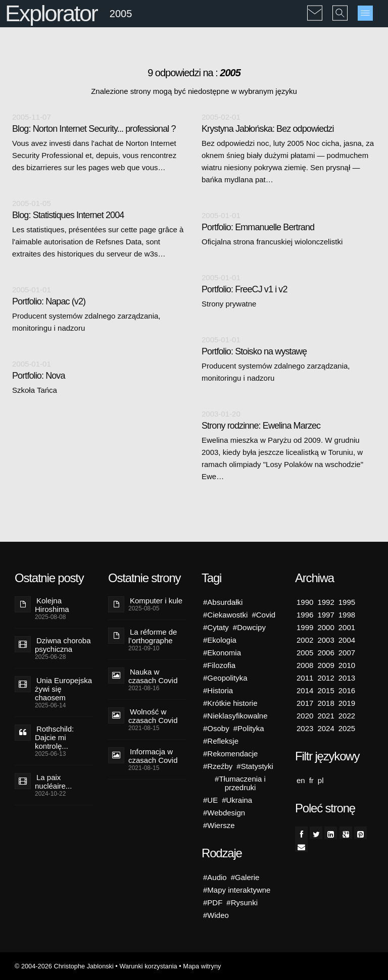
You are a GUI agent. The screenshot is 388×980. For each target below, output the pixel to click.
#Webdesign (224, 813)
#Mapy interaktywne (237, 890)
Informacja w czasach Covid (153, 756)
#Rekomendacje (230, 754)
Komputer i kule (156, 601)
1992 (326, 602)
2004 (347, 640)
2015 (326, 690)
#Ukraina (237, 800)
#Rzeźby (218, 766)
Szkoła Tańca (35, 390)
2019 (347, 703)
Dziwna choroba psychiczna (63, 645)
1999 (305, 627)
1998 (347, 615)
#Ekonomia (222, 653)
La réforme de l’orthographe (153, 636)
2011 (305, 678)
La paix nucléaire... (53, 782)
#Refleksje (221, 741)
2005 (305, 653)
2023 (305, 728)
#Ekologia (220, 640)
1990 (305, 602)
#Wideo (216, 915)
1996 (305, 615)
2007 (347, 653)
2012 (326, 678)
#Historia (218, 690)
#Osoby (216, 728)
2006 (326, 653)
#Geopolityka (225, 678)
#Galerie (245, 877)
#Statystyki (255, 766)
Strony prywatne (229, 304)
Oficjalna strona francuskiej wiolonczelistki (272, 242)
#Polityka (249, 728)
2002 (305, 640)
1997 (326, 615)
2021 (326, 716)
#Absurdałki (223, 602)
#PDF (213, 902)
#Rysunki (242, 902)
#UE (210, 800)
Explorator (51, 13)
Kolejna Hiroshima (52, 605)
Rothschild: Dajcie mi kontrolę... (54, 737)
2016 (347, 690)
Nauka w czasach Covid (153, 676)
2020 (305, 716)
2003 (326, 640)
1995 (347, 602)
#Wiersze (219, 825)
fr (311, 780)
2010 (347, 665)
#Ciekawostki (225, 615)
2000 (326, 627)
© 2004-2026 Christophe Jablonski (64, 966)
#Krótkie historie (230, 703)
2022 (347, 716)
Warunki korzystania (148, 966)
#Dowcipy (249, 627)
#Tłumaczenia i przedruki (240, 783)
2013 (347, 678)
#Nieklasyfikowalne (235, 716)
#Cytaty (216, 627)
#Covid (263, 615)
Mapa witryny (202, 966)
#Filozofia (219, 665)
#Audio (215, 877)
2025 (347, 728)
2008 (305, 665)
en (301, 780)
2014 (305, 690)
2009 (326, 665)
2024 (326, 728)
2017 (305, 703)
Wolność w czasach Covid (153, 716)
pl (321, 780)
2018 (326, 703)
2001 (347, 627)
